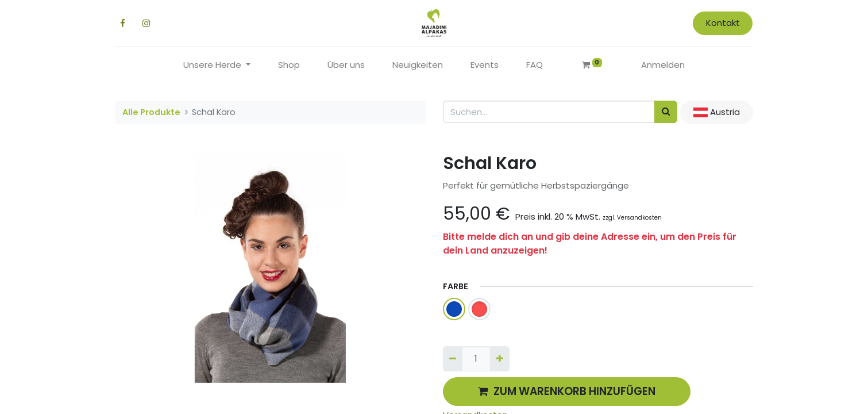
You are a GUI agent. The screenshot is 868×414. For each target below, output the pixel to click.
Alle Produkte (151, 112)
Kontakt (723, 23)
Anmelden (663, 65)
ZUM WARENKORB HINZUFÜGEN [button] (567, 391)
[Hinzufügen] (500, 359)
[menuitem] (289, 65)
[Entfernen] (453, 359)
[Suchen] (666, 112)
